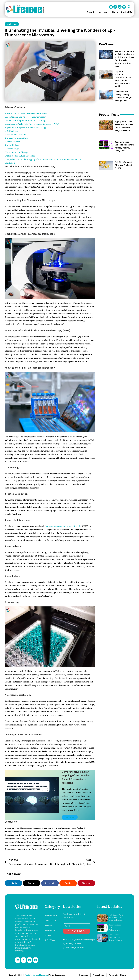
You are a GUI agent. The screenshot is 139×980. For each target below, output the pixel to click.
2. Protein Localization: (15, 135)
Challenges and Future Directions (20, 156)
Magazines (104, 12)
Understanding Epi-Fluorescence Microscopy (26, 117)
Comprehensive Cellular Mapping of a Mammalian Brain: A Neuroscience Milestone (43, 159)
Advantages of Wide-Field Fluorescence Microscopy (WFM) (32, 124)
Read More (70, 817)
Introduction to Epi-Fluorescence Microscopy (26, 113)
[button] (129, 7)
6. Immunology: (12, 149)
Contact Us (126, 12)
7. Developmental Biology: (16, 152)
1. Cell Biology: (11, 131)
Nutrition (12, 24)
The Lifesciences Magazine (36, 975)
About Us (91, 12)
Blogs (115, 12)
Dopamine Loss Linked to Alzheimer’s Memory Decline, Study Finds (115, 928)
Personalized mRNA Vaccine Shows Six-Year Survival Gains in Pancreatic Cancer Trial (116, 937)
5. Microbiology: (12, 145)
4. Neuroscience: (12, 142)
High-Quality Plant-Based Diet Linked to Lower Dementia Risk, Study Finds (116, 918)
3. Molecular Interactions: (16, 138)
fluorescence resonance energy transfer (63, 526)
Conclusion (10, 163)
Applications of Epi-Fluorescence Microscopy (26, 127)
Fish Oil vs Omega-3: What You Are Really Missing (124, 165)
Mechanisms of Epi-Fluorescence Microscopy (26, 120)
